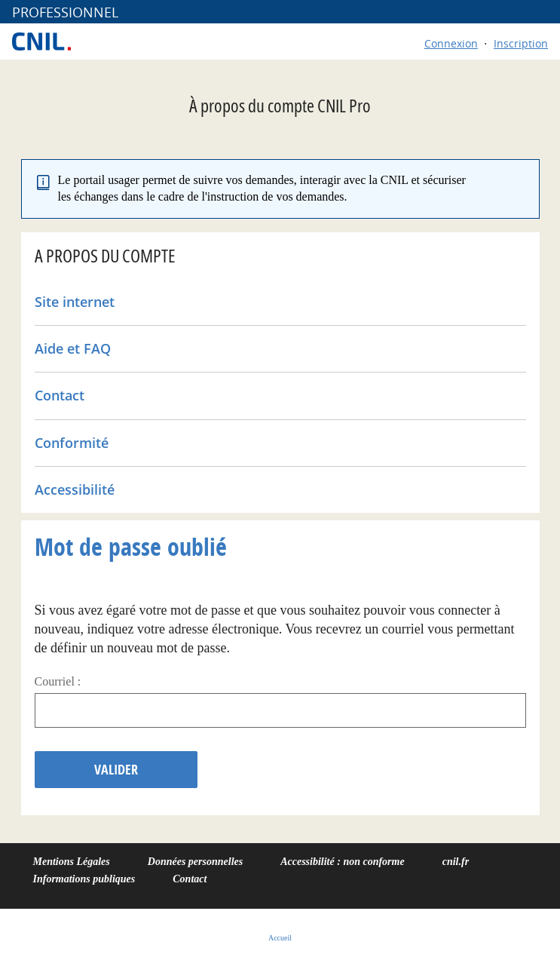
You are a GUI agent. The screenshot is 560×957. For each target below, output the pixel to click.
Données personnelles (195, 862)
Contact (60, 395)
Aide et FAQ (73, 348)
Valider (116, 770)
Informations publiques (84, 879)
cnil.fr (456, 862)
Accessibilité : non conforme (343, 862)
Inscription (521, 43)
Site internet (75, 302)
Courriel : (58, 681)
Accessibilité (75, 489)
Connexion (451, 43)
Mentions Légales (72, 862)
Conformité (72, 443)
